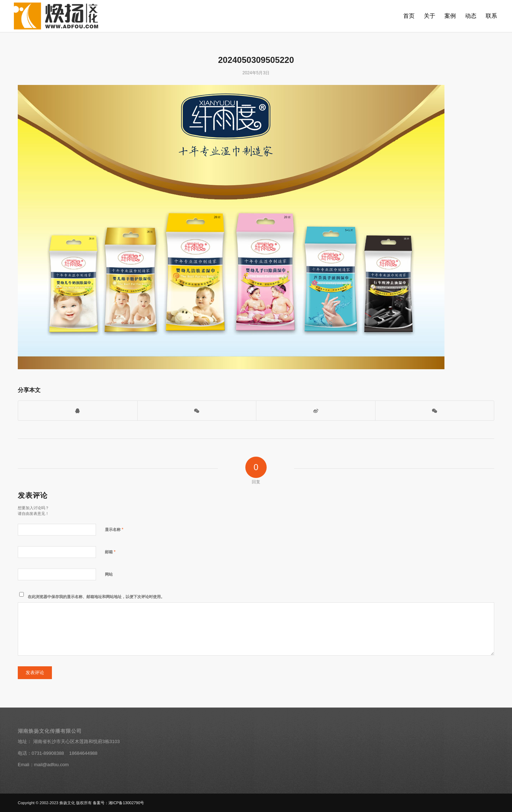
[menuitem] (409, 16)
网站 (109, 574)
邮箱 (110, 552)
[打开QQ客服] (78, 411)
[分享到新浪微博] (316, 411)
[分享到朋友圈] (435, 411)
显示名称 (114, 529)
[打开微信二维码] (197, 411)
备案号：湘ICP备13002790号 (118, 803)
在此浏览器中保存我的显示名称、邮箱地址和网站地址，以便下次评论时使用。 (96, 597)
